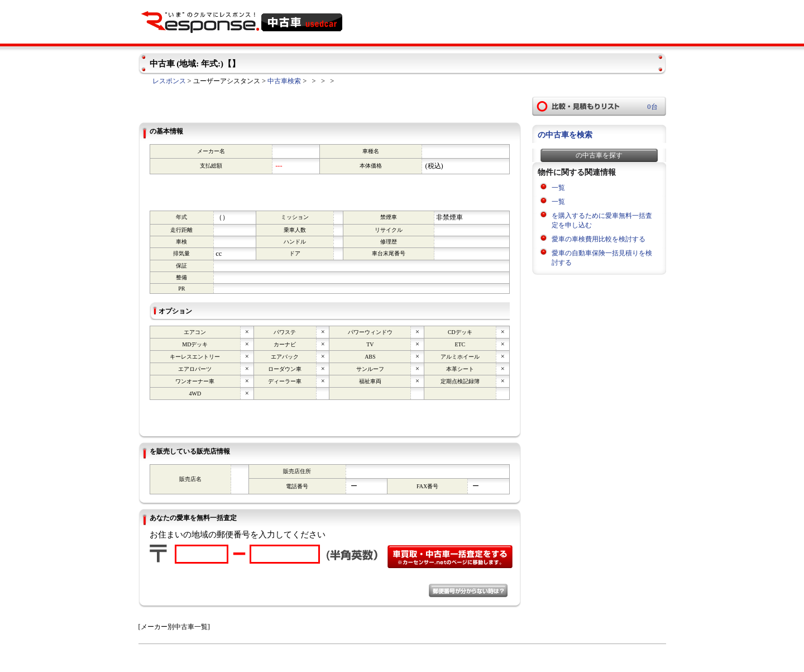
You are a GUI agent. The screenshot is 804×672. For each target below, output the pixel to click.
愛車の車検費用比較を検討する (599, 239)
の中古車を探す (599, 155)
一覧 (558, 188)
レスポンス (169, 81)
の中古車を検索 (565, 135)
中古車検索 (284, 81)
